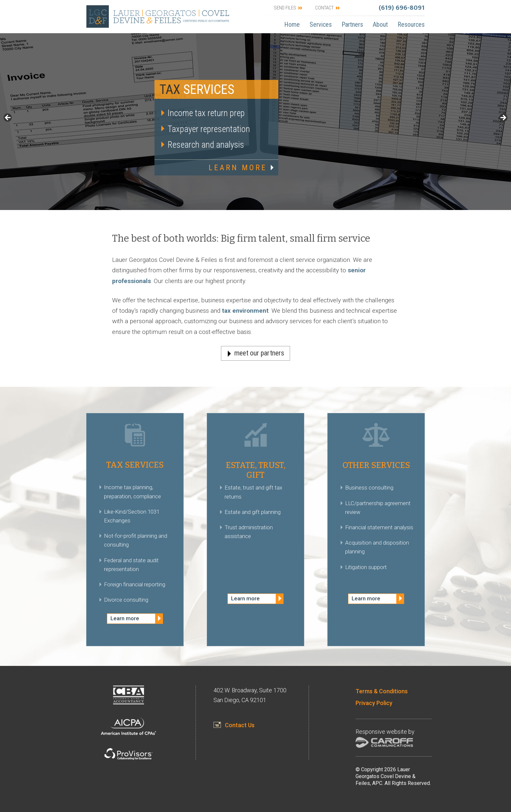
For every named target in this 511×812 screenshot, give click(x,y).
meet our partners (259, 353)
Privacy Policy (374, 703)
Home (292, 24)
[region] (255, 122)
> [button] (503, 118)
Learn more (125, 618)
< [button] (8, 118)
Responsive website (381, 732)
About (380, 24)
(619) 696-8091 (402, 8)
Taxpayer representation (209, 129)
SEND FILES (285, 8)
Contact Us (240, 725)
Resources (411, 24)
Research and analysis (206, 145)
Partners (352, 24)
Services (321, 24)
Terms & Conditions (382, 691)
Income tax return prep (206, 113)
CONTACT (324, 8)
